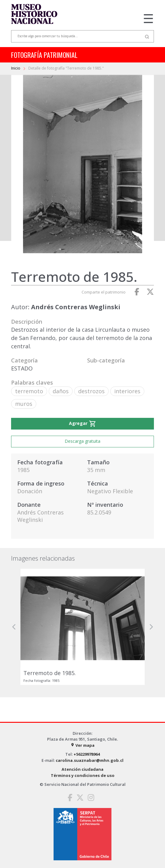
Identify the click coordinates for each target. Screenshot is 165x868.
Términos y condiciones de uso (83, 775)
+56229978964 (87, 754)
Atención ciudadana (82, 769)
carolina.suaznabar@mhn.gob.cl (90, 760)
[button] (14, 627)
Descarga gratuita (82, 441)
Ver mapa (82, 745)
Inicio (16, 68)
